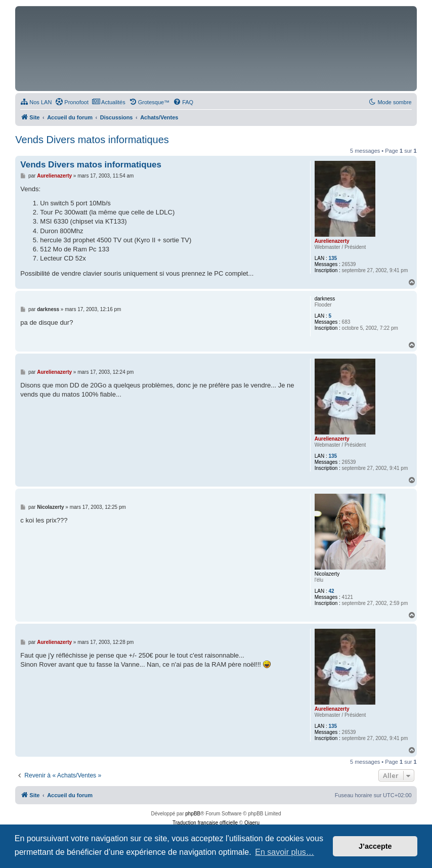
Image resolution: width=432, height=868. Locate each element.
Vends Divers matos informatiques (92, 140)
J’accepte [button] (375, 846)
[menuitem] (36, 102)
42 (331, 591)
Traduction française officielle (205, 823)
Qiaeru (252, 823)
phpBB (193, 814)
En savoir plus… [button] (285, 852)
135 (333, 258)
